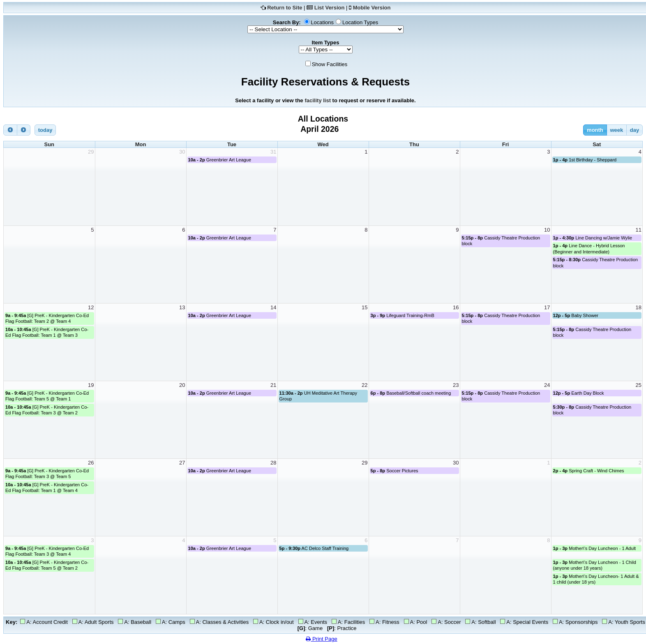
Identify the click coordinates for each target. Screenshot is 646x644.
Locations (322, 22)
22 (365, 385)
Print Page (321, 639)
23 (456, 385)
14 (273, 307)
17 (547, 307)
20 (182, 385)
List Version (330, 8)
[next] (24, 130)
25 (639, 385)
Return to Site (285, 8)
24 (547, 385)
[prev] (10, 130)
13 (182, 307)
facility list (318, 100)
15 (365, 307)
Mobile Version (372, 8)
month (595, 130)
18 (639, 307)
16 (456, 307)
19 (91, 385)
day (634, 130)
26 (91, 463)
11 (639, 230)
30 (182, 152)
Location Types (360, 22)
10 (547, 230)
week (616, 130)
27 (182, 463)
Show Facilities (330, 64)
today (45, 130)
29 (91, 152)
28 (273, 463)
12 (91, 307)
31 (273, 152)
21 (273, 385)
